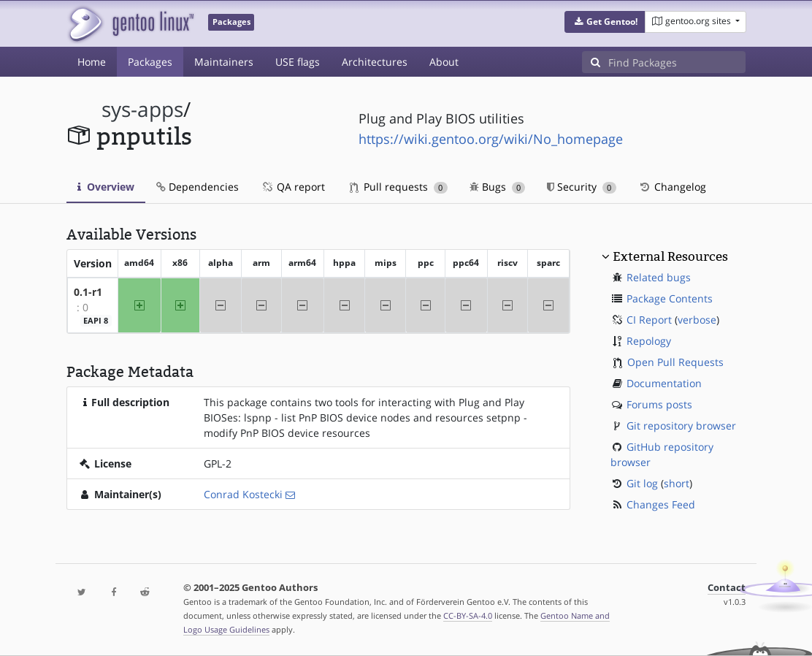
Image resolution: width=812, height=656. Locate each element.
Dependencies (198, 187)
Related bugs (659, 277)
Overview (106, 187)
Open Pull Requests (675, 362)
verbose (697, 320)
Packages (150, 62)
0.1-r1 (88, 292)
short (677, 483)
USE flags (298, 62)
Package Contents (670, 298)
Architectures (375, 62)
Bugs (498, 187)
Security (582, 187)
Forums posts (659, 404)
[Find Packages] (677, 62)
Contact (727, 588)
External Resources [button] (670, 256)
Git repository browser (681, 426)
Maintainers (224, 62)
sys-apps (142, 109)
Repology (649, 341)
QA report (293, 187)
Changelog (672, 187)
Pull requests (399, 187)
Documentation (664, 383)
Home (92, 62)
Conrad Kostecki (243, 494)
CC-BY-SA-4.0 (468, 615)
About (444, 62)
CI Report (649, 320)
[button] (605, 22)
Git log (642, 483)
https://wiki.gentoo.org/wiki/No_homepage (491, 139)
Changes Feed (661, 504)
